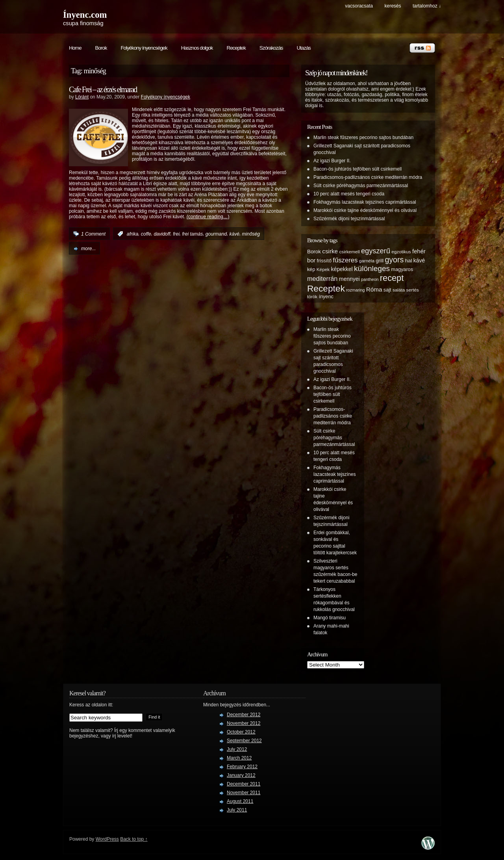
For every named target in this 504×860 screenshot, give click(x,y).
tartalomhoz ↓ (427, 6)
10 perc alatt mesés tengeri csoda (349, 194)
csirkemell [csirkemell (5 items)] (349, 252)
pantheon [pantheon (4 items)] (370, 279)
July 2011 (237, 810)
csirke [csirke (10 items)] (330, 251)
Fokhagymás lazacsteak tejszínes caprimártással (365, 202)
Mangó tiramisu (330, 618)
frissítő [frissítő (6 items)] (324, 261)
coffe (146, 234)
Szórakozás (271, 48)
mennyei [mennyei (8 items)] (349, 279)
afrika (132, 234)
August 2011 (240, 801)
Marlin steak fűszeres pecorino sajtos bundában (363, 137)
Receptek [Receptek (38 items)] (326, 288)
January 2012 (241, 775)
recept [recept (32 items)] (392, 278)
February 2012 (242, 767)
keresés (393, 6)
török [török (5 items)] (312, 296)
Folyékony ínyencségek (144, 48)
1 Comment (93, 234)
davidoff (162, 234)
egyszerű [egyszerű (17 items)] (376, 251)
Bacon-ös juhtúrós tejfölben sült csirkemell (358, 169)
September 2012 (244, 741)
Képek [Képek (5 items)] (323, 269)
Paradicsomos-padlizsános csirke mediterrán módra (368, 177)
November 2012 (244, 723)
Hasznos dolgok (197, 48)
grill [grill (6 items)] (380, 261)
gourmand (216, 234)
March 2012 (239, 758)
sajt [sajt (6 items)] (387, 290)
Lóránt (82, 97)
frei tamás (192, 234)
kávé (234, 234)
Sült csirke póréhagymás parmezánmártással (361, 186)
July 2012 (237, 749)
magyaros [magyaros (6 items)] (402, 269)
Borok (101, 48)
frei (176, 234)
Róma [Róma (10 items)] (374, 289)
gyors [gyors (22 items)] (394, 260)
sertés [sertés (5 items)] (413, 290)
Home (75, 48)
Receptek (236, 48)
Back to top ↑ (134, 839)
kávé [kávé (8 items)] (419, 260)
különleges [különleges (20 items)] (372, 268)
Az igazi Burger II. (332, 161)
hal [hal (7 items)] (409, 261)
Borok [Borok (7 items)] (314, 252)
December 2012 (244, 715)
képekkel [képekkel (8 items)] (342, 269)
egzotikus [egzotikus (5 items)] (401, 252)
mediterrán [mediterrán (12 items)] (322, 279)
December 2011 (244, 784)
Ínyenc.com (85, 15)
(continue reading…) (208, 217)
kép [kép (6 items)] (311, 269)
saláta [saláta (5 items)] (399, 290)
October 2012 (241, 732)
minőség (251, 234)
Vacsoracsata (359, 6)
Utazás (303, 48)
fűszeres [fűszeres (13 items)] (345, 260)
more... (88, 249)
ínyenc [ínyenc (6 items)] (326, 297)
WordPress (107, 839)
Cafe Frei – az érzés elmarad (103, 89)
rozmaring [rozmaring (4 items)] (355, 290)
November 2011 (244, 793)
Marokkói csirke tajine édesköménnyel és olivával (365, 210)
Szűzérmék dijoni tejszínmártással (349, 219)
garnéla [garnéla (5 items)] (367, 261)
